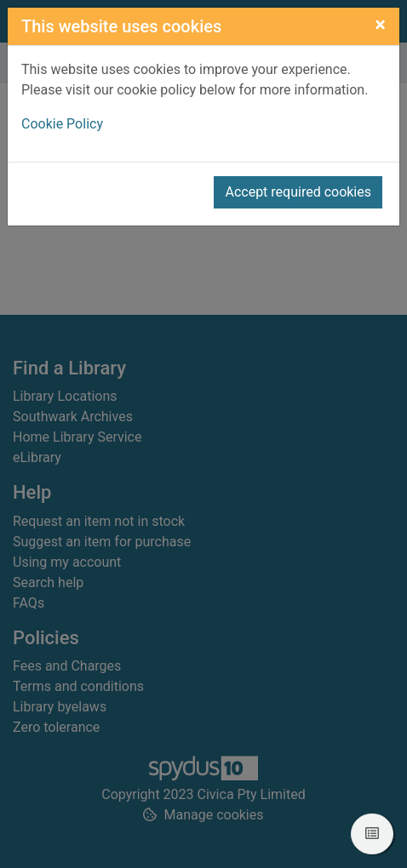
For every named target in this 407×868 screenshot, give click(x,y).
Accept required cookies (298, 192)
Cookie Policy (62, 124)
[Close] (380, 25)
